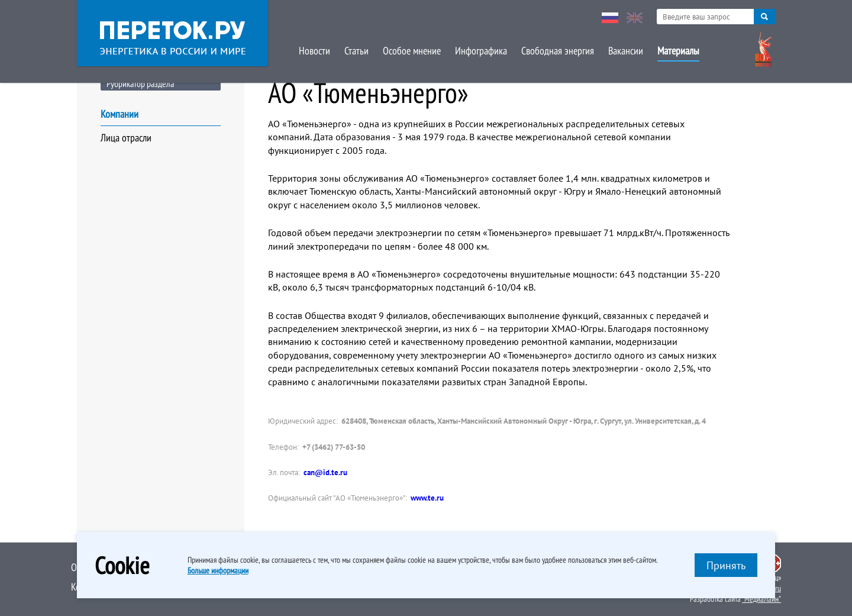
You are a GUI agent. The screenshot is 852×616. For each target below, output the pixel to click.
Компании (120, 114)
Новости (314, 51)
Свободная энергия (558, 51)
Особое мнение (412, 51)
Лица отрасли (126, 138)
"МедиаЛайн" (761, 599)
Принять (726, 565)
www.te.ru (427, 498)
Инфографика (481, 51)
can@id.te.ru (325, 473)
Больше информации (218, 570)
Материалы (678, 51)
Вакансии (626, 51)
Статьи (356, 51)
